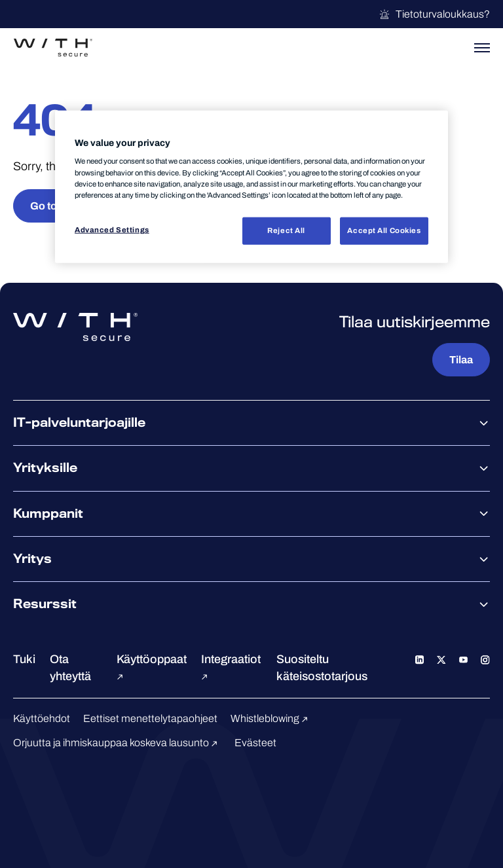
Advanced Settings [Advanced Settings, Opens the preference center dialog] (112, 229)
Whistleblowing (271, 718)
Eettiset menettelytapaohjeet (150, 718)
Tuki (24, 659)
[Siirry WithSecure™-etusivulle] (53, 48)
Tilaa (461, 360)
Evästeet (255, 743)
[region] (251, 187)
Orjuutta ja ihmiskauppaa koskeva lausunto (117, 743)
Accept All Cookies (384, 230)
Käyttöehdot (42, 718)
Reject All (286, 230)
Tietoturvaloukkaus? (434, 14)
